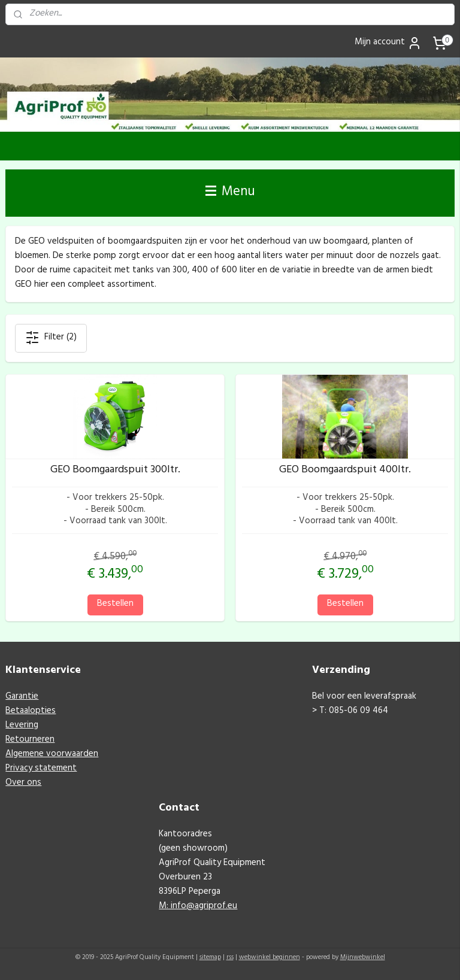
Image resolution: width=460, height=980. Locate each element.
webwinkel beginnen (270, 958)
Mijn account (388, 43)
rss (230, 958)
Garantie (22, 697)
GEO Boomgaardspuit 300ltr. (115, 472)
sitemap (210, 958)
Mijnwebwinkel (363, 958)
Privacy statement (41, 769)
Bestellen (115, 604)
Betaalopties (31, 712)
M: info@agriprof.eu (198, 907)
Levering (22, 726)
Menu (230, 193)
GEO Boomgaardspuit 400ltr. (345, 472)
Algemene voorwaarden (52, 755)
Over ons (23, 783)
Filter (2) (51, 338)
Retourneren (30, 740)
